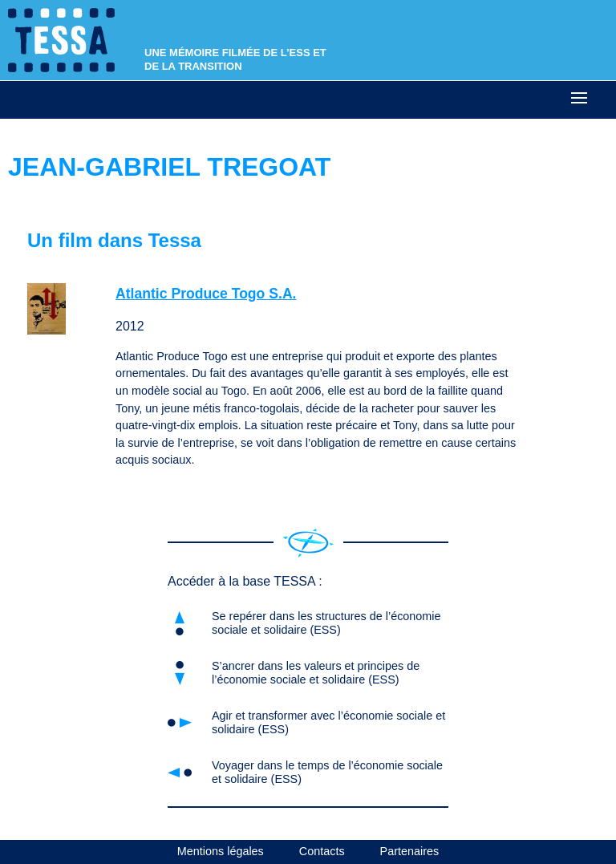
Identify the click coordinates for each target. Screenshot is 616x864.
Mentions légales (221, 851)
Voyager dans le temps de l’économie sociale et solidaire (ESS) (327, 772)
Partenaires (410, 851)
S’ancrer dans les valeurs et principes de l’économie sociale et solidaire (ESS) (316, 673)
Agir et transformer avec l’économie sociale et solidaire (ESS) (328, 722)
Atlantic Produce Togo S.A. (206, 294)
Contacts (322, 851)
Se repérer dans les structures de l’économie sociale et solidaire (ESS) (326, 623)
